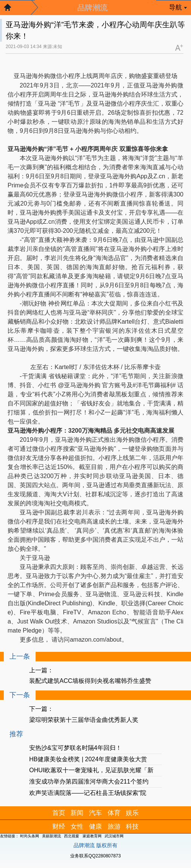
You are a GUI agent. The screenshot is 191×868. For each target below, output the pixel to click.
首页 (59, 813)
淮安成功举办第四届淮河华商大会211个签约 (89, 782)
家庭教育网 (92, 836)
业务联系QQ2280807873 (95, 856)
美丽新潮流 (52, 836)
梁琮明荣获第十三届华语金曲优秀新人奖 (84, 720)
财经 (59, 827)
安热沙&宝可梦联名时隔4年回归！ (75, 748)
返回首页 (11, 9)
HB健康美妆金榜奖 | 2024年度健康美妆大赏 (88, 759)
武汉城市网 (114, 836)
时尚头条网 (30, 836)
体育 (114, 813)
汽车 (95, 813)
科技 (132, 827)
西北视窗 (72, 836)
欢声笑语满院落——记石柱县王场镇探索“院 (88, 793)
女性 (77, 827)
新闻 (77, 813)
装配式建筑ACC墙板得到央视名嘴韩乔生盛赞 (90, 681)
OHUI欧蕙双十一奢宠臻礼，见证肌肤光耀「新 (91, 770)
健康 (95, 827)
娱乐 (132, 813)
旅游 (114, 827)
